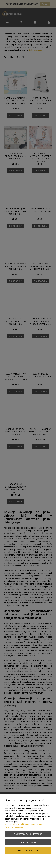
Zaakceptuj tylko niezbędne (28, 834)
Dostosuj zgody (28, 842)
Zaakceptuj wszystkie (28, 850)
